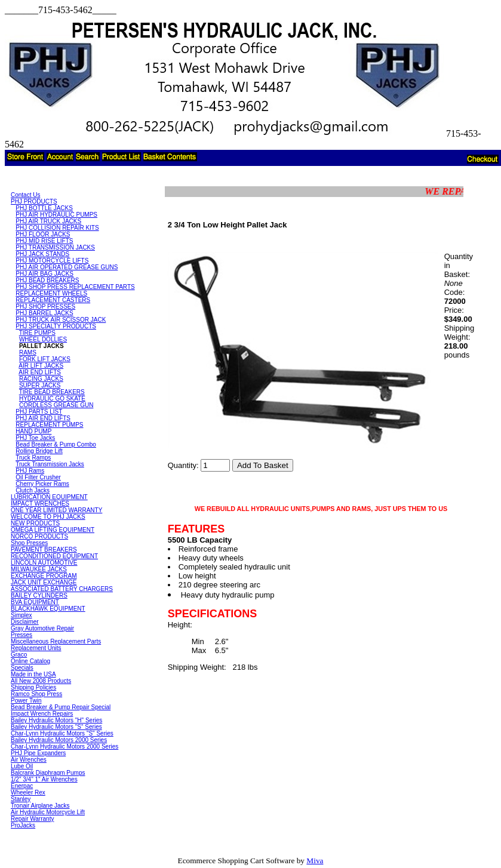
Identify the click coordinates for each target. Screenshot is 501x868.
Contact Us (25, 195)
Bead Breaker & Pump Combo (56, 444)
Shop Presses (29, 543)
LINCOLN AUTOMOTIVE (44, 563)
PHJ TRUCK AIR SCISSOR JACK (61, 320)
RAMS (28, 353)
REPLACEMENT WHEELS (51, 293)
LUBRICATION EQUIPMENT (49, 497)
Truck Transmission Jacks (50, 464)
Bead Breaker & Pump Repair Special (61, 707)
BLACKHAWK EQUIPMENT (48, 609)
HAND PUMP (33, 431)
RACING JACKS (41, 379)
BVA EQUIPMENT (35, 602)
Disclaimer (25, 622)
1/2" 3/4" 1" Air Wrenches (44, 779)
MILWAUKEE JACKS (39, 569)
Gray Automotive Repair (42, 628)
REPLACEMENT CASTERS (53, 300)
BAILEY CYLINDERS (39, 595)
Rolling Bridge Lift (39, 451)
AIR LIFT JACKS (41, 366)
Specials (22, 668)
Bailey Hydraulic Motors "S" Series (56, 727)
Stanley (21, 799)
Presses (21, 635)
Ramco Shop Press (36, 694)
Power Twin (26, 701)
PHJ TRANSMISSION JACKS (55, 247)
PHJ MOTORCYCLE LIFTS (52, 261)
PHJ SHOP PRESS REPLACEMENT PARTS (75, 287)
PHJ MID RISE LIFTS (44, 241)
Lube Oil (22, 766)
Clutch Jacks (33, 490)
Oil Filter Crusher (38, 477)
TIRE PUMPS (37, 333)
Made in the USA (33, 674)
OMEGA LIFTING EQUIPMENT (53, 530)
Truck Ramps (33, 458)
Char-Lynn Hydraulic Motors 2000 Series (64, 747)
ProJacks (23, 825)
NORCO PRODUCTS (39, 536)
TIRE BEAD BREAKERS (52, 392)
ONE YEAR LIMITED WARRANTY (56, 510)
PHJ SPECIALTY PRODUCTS (56, 326)
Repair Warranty (32, 819)
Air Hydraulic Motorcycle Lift (48, 812)
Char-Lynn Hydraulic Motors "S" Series (62, 733)
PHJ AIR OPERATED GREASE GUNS (67, 267)
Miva (315, 861)
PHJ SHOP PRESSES (45, 307)
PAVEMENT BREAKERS (44, 550)
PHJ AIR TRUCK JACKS (48, 221)
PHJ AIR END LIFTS (43, 418)
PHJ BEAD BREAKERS (47, 280)
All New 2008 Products (41, 681)
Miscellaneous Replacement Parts (56, 641)
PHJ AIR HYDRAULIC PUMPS (56, 215)
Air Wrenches (29, 760)
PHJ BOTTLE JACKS (44, 208)
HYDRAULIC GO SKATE (52, 398)
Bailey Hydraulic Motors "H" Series (56, 720)
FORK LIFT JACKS (45, 359)
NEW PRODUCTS (35, 523)
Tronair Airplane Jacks (40, 806)
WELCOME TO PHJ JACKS (48, 517)
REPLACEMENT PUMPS (49, 425)
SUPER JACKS (40, 385)
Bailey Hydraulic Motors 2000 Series (59, 740)
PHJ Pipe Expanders (38, 753)
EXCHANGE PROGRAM (44, 576)
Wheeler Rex (28, 792)
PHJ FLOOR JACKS (43, 234)
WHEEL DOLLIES (43, 339)
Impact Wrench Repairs (42, 714)
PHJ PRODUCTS (34, 201)
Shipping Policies (33, 687)
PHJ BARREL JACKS (44, 313)
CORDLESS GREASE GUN (56, 405)
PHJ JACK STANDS (42, 254)
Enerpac (22, 786)
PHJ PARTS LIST (39, 412)
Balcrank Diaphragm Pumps (48, 773)
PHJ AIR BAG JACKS (44, 274)
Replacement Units (36, 648)
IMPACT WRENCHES (40, 504)
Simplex (21, 615)
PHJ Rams (30, 471)
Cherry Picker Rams (42, 484)
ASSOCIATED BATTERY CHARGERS (62, 589)
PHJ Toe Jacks (35, 438)
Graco (19, 655)
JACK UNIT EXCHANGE (44, 582)
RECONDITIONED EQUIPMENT (54, 556)
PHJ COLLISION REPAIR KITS (57, 228)
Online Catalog (30, 661)
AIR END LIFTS (40, 372)
